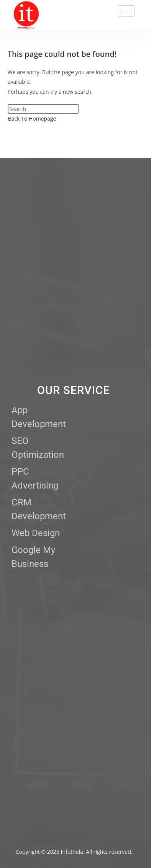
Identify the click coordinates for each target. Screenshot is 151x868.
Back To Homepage (32, 118)
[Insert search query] (43, 109)
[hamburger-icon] (126, 11)
